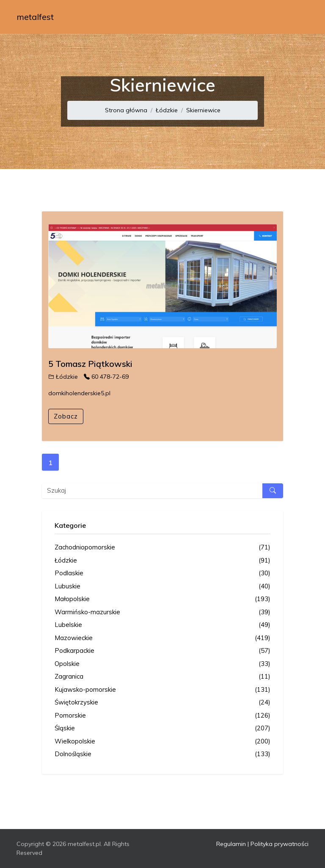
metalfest (35, 17)
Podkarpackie (162, 651)
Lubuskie (162, 587)
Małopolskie (162, 599)
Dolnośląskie (162, 754)
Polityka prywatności (280, 844)
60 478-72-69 (106, 377)
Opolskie (162, 664)
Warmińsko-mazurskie (162, 612)
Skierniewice (203, 110)
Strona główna (126, 110)
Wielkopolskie (162, 742)
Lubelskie (162, 625)
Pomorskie (162, 716)
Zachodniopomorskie (162, 548)
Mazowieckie (162, 638)
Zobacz (66, 416)
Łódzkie (167, 110)
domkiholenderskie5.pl (79, 393)
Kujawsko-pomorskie (162, 690)
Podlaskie (162, 573)
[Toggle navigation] (297, 17)
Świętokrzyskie (162, 703)
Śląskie (162, 728)
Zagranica (162, 677)
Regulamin (231, 844)
